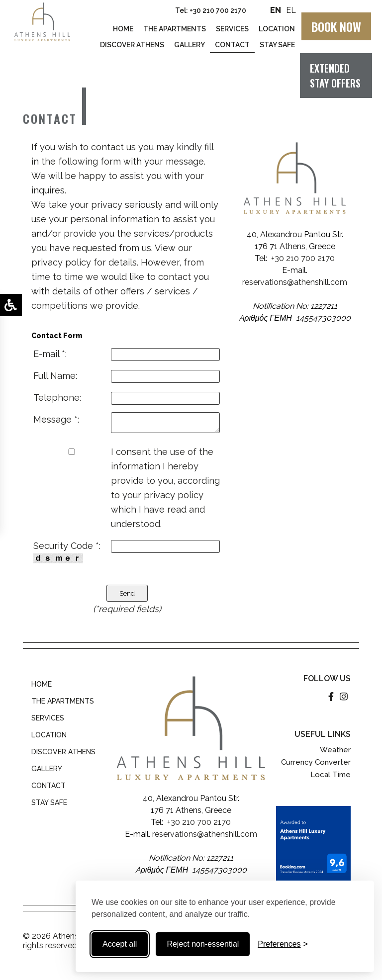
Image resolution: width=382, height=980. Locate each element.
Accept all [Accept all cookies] (120, 944)
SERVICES (48, 718)
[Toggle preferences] (283, 944)
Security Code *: (67, 552)
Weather (335, 750)
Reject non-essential (203, 944)
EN (276, 10)
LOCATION (49, 735)
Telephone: (57, 398)
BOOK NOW (336, 26)
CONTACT (48, 786)
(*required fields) (127, 609)
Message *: (56, 419)
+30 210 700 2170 (218, 10)
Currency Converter (316, 762)
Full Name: (55, 376)
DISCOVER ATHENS (63, 752)
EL (290, 10)
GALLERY (47, 769)
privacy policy (61, 262)
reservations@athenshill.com (295, 282)
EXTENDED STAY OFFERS (335, 76)
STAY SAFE (49, 802)
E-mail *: (50, 354)
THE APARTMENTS (63, 701)
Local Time (331, 775)
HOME (42, 684)
